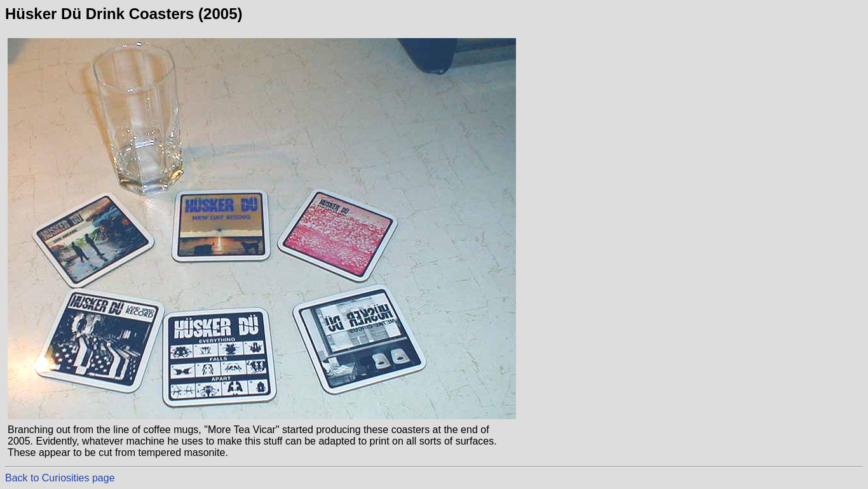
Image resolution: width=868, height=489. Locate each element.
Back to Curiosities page (60, 478)
